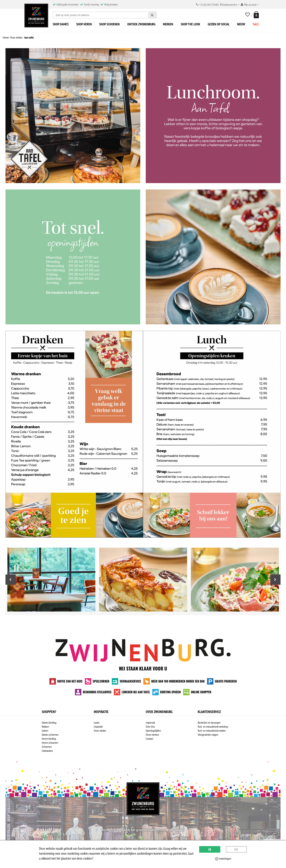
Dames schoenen (50, 735)
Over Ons (150, 727)
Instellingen (223, 859)
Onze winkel (100, 731)
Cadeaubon (47, 751)
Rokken (45, 727)
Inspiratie (98, 727)
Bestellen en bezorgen (209, 723)
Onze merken (152, 735)
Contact (149, 739)
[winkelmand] (256, 15)
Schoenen (47, 747)
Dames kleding (49, 723)
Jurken (45, 731)
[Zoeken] (152, 15)
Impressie (150, 723)
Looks (97, 723)
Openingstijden (153, 731)
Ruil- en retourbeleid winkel (212, 731)
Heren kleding (49, 739)
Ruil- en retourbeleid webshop (213, 727)
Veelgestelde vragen (208, 735)
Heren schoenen (50, 743)
